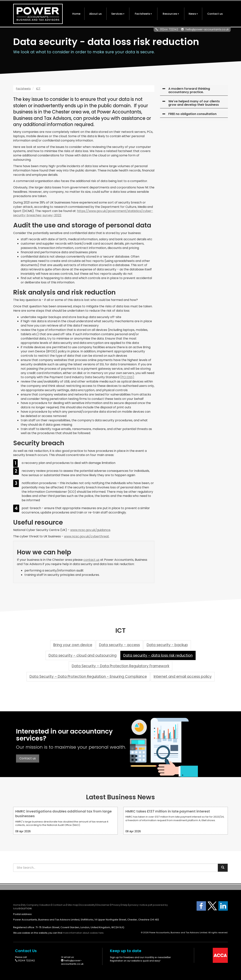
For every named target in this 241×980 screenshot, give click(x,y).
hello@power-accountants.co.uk (207, 29)
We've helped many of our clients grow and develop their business (194, 103)
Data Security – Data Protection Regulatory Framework (120, 666)
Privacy (116, 905)
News (193, 14)
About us (95, 14)
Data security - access (119, 645)
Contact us (215, 14)
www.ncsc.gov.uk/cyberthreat (87, 536)
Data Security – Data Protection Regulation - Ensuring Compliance (88, 677)
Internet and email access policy (183, 677)
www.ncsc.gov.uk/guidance (90, 530)
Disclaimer (103, 905)
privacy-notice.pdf (141, 905)
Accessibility (88, 905)
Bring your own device (73, 645)
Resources (171, 14)
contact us (91, 560)
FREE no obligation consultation (192, 114)
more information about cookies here (83, 933)
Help (125, 905)
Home (76, 14)
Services (118, 14)
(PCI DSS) (127, 377)
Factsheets (143, 14)
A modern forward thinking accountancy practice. (189, 90)
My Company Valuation (37, 905)
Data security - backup (167, 645)
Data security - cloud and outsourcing (83, 655)
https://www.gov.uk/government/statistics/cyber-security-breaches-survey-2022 (83, 213)
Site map (73, 905)
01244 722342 (169, 29)
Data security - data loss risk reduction (158, 655)
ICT (38, 89)
